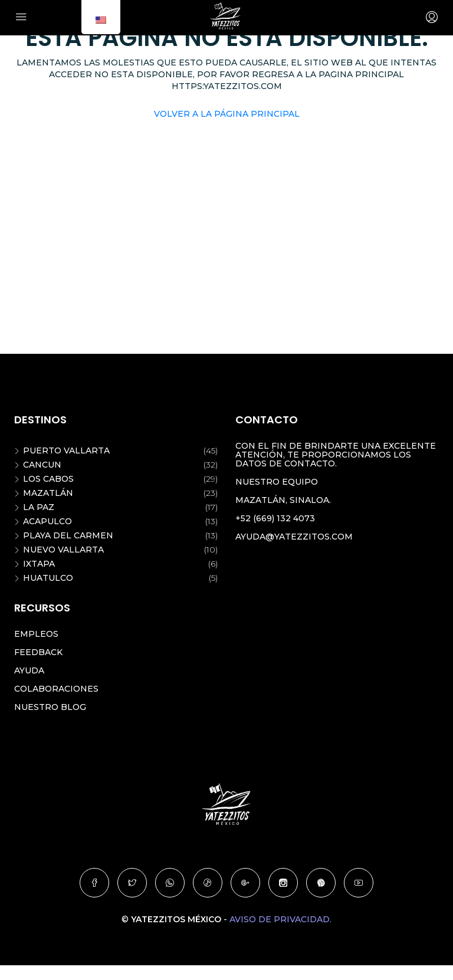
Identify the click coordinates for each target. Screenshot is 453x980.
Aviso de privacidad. (280, 919)
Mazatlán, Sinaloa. (283, 500)
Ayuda (29, 670)
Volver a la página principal (227, 114)
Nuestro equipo (277, 482)
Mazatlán (48, 493)
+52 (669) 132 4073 (275, 518)
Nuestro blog (50, 707)
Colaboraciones (56, 689)
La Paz (39, 507)
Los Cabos (48, 479)
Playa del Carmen (68, 535)
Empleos (36, 634)
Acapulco (47, 521)
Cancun (42, 465)
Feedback (38, 652)
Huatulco (48, 578)
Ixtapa (39, 564)
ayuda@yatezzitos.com (294, 537)
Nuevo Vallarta (63, 550)
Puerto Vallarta (66, 450)
